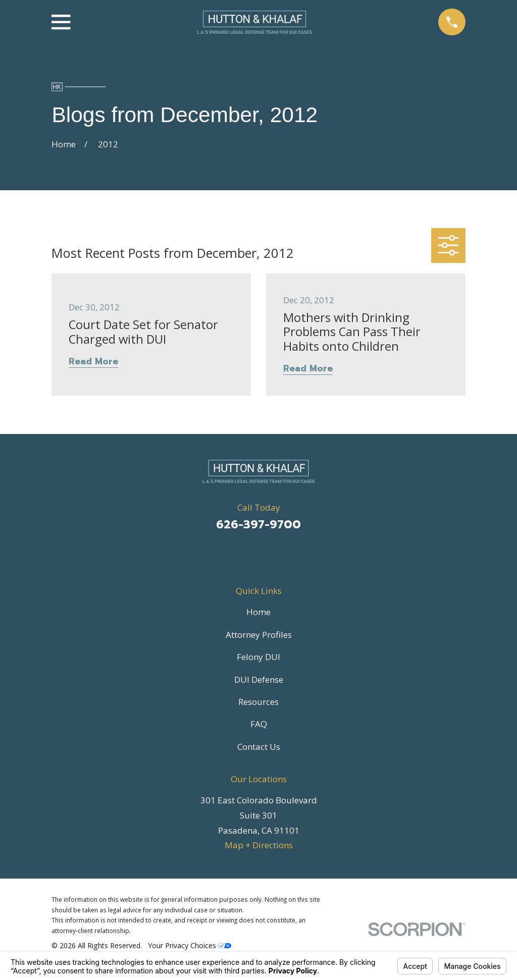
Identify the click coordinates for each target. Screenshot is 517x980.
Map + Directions (259, 845)
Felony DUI (258, 657)
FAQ (259, 724)
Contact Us (259, 747)
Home (258, 612)
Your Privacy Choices (190, 945)
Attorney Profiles (259, 635)
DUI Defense (259, 679)
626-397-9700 (258, 525)
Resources (258, 702)
